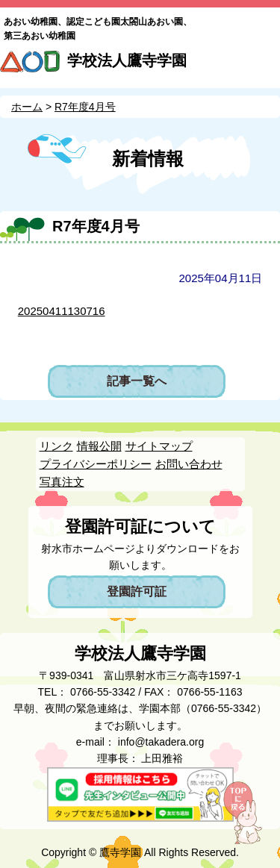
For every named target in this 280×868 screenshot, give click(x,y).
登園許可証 (137, 591)
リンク (56, 446)
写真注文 (62, 482)
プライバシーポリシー (96, 464)
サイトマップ (159, 446)
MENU (263, 66)
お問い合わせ (189, 464)
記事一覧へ (137, 381)
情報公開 (99, 446)
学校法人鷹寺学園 (127, 60)
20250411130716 (62, 311)
